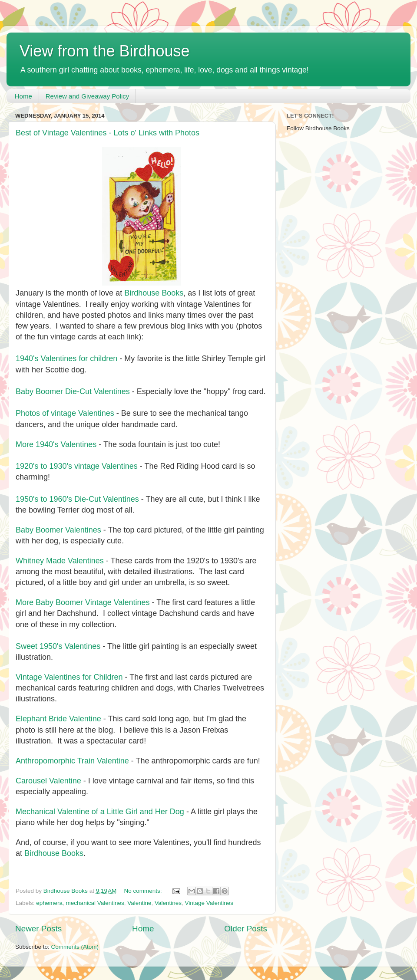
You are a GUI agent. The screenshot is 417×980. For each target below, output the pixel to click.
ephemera (49, 903)
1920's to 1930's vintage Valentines (77, 466)
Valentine (139, 903)
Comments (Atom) (75, 947)
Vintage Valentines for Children (69, 677)
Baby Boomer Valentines (58, 530)
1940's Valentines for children (66, 358)
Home (23, 96)
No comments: (144, 891)
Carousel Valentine (48, 781)
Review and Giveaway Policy (88, 96)
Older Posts (246, 929)
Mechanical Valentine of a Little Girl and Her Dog (100, 812)
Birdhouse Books (154, 293)
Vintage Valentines (209, 903)
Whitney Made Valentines (60, 561)
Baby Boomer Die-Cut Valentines (73, 391)
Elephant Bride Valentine (58, 719)
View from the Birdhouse (105, 51)
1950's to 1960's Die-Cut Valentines (77, 499)
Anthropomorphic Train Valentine (72, 761)
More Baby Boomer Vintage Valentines (83, 602)
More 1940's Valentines (56, 444)
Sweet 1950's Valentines (58, 646)
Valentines (168, 903)
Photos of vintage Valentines (65, 413)
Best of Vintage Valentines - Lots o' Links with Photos (108, 133)
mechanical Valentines (95, 903)
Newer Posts (38, 929)
